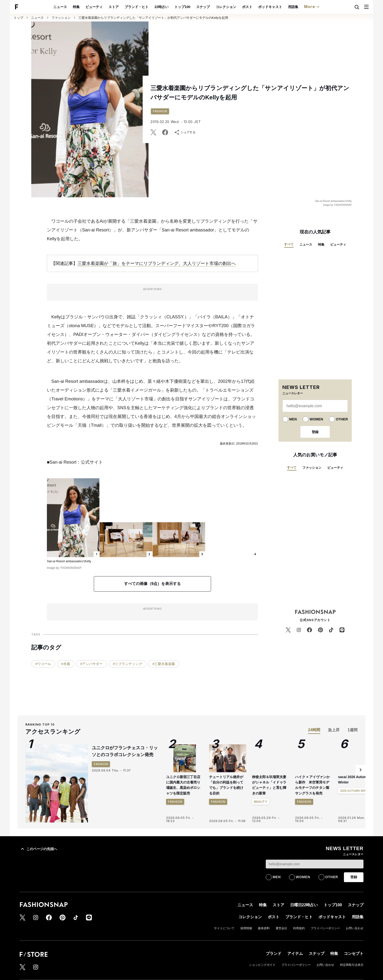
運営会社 (281, 928)
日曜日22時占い (304, 905)
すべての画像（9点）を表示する (153, 584)
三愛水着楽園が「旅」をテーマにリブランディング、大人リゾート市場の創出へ (157, 263)
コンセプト (354, 954)
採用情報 (246, 928)
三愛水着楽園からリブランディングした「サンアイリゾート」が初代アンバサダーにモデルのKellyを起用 (153, 18)
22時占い (173, 7)
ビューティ (106, 7)
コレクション (237, 7)
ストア (125, 7)
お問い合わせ (355, 928)
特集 (88, 7)
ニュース (72, 7)
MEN (293, 419)
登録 (315, 432)
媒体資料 (264, 928)
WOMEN (316, 419)
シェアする (185, 132)
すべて (289, 244)
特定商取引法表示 (352, 965)
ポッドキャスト (281, 7)
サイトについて (224, 928)
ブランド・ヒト (148, 7)
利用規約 (299, 928)
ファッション (61, 18)
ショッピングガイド (262, 965)
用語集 (304, 7)
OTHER (342, 419)
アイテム (295, 954)
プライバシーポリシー (325, 928)
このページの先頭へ (38, 849)
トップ (18, 18)
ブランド (274, 954)
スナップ (214, 7)
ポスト (258, 7)
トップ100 (194, 7)
